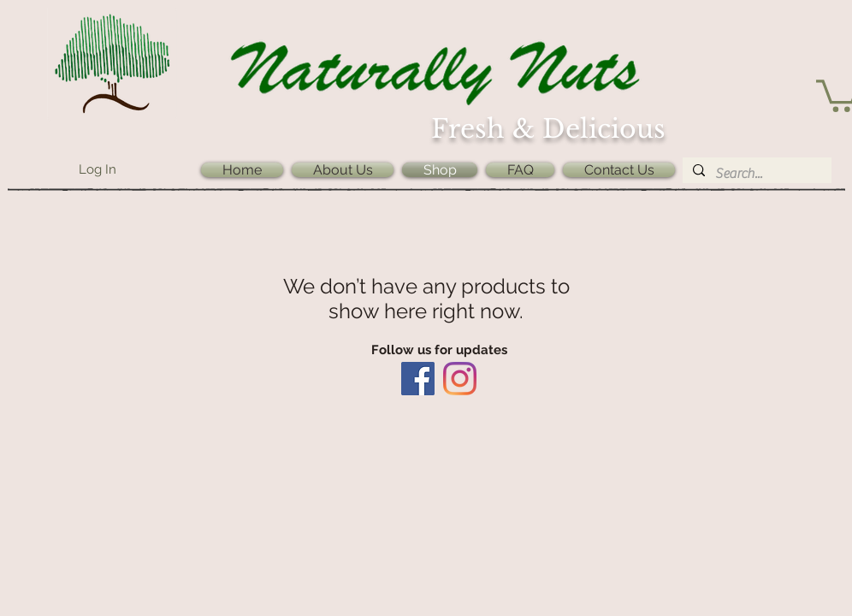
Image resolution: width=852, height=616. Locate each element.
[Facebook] (418, 379)
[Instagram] (460, 379)
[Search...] (755, 174)
